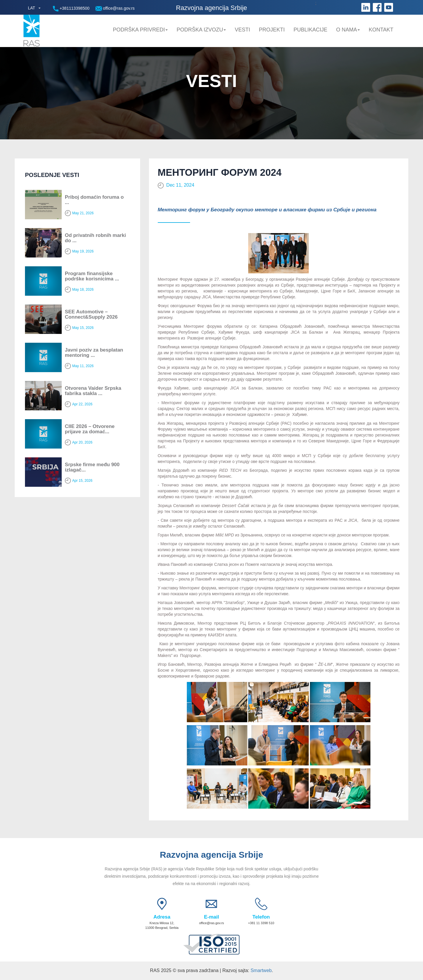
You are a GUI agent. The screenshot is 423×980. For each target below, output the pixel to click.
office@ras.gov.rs (115, 8)
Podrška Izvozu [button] (201, 30)
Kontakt (381, 30)
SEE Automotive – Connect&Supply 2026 (91, 315)
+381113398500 (71, 9)
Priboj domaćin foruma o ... (94, 200)
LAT (32, 8)
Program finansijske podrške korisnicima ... (92, 276)
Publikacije (310, 30)
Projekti (272, 30)
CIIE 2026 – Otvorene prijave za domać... (90, 429)
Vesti (242, 30)
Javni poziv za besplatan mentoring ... (94, 353)
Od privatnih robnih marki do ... (95, 238)
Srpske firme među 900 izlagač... (92, 467)
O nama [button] (348, 30)
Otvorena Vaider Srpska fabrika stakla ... (93, 391)
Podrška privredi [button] (140, 30)
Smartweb (261, 970)
